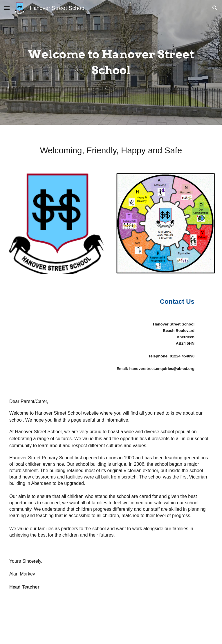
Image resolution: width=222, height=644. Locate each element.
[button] (7, 8)
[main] (111, 62)
